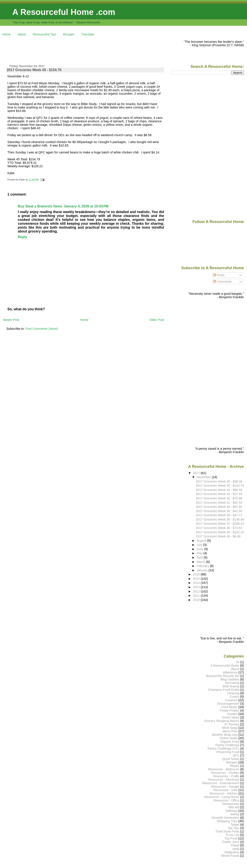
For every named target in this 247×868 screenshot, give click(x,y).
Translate (88, 34)
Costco (234, 697)
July (200, 545)
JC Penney (232, 724)
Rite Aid (234, 807)
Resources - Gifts (225, 790)
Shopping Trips (227, 821)
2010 (197, 600)
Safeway (232, 811)
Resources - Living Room (222, 797)
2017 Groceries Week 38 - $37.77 (219, 515)
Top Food (231, 838)
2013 (197, 587)
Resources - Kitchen (224, 793)
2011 (197, 596)
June (200, 549)
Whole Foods (230, 856)
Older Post (157, 320)
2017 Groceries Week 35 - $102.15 (220, 532)
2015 (197, 579)
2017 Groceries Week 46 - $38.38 (219, 481)
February (203, 566)
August (202, 541)
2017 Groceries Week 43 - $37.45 (219, 494)
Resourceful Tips (44, 34)
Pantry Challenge (227, 745)
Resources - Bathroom (224, 769)
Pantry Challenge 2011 (223, 749)
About (22, 34)
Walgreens (232, 852)
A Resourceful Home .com (64, 12)
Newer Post (11, 320)
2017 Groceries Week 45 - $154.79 (34, 70)
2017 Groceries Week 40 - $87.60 (219, 507)
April (200, 557)
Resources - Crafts (226, 776)
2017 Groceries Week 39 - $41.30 (219, 511)
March (201, 562)
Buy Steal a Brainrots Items (40, 206)
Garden (232, 714)
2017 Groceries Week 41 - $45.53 (219, 503)
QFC (236, 755)
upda (236, 849)
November (204, 477)
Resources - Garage (225, 787)
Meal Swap (230, 728)
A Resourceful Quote (225, 666)
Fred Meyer (230, 707)
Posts (219, 275)
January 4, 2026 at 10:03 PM (86, 206)
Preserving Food (228, 752)
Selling (235, 814)
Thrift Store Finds (227, 831)
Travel (235, 845)
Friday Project (230, 710)
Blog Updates (230, 679)
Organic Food (230, 742)
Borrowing (232, 683)
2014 (197, 583)
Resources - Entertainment (221, 783)
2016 (197, 574)
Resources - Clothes (225, 773)
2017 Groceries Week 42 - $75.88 (219, 498)
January (203, 570)
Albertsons (230, 672)
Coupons (231, 700)
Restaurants (231, 804)
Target (235, 825)
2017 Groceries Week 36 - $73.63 (219, 528)
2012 (197, 591)
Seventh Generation (225, 818)
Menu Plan (230, 731)
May (200, 553)
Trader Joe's (231, 842)
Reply (22, 237)
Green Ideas (231, 717)
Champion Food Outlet (224, 690)
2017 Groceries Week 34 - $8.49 (218, 536)
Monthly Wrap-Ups (225, 735)
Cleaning (233, 693)
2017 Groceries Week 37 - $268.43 (220, 524)
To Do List (232, 835)
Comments (223, 282)
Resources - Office (226, 800)
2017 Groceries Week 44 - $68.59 (219, 490)
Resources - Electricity (224, 780)
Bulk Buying (231, 686)
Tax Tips (233, 828)
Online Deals (229, 738)
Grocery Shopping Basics (222, 721)
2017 (197, 473)
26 (237, 662)
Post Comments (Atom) (42, 329)
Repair (235, 766)
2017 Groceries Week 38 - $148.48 (220, 519)
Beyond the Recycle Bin (223, 676)
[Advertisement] (82, 50)
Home (6, 34)
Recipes (69, 34)
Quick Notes (231, 759)
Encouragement (228, 704)
